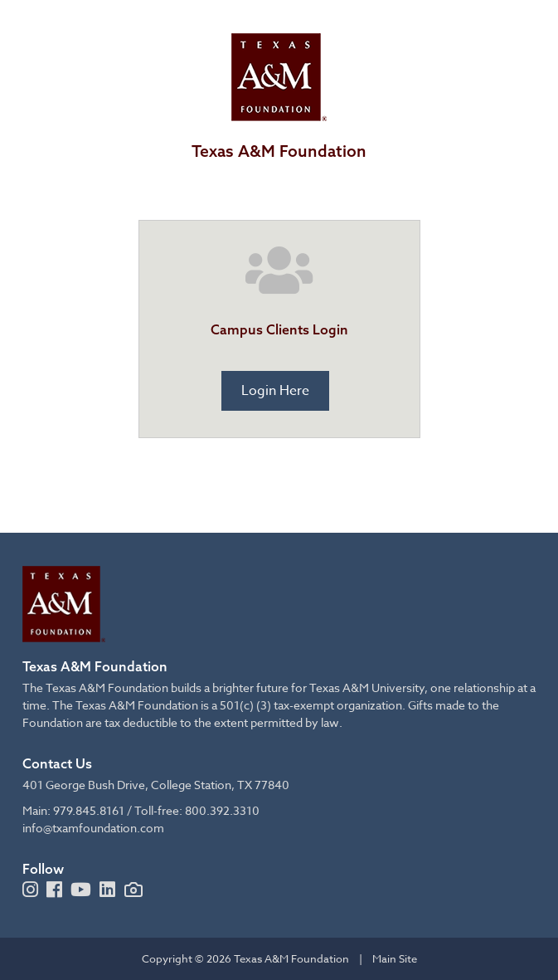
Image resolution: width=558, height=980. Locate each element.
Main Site (395, 958)
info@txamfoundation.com (93, 828)
